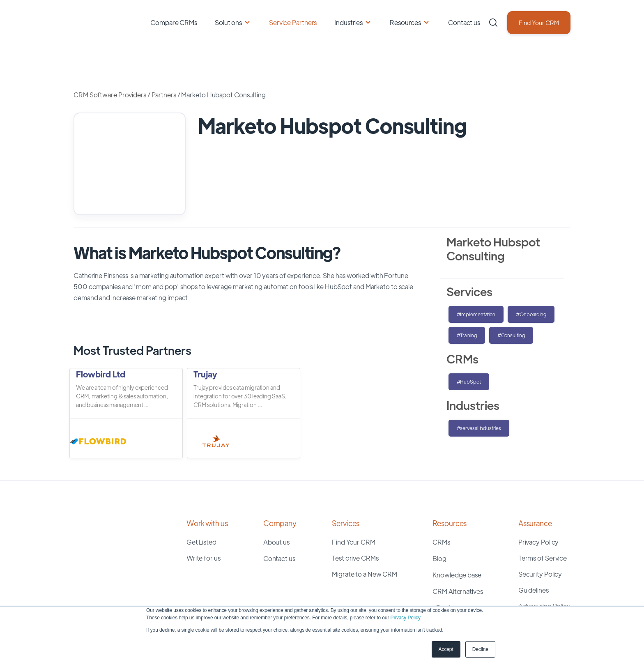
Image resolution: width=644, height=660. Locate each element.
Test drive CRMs (355, 514)
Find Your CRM (539, 22)
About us (276, 498)
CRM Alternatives (458, 547)
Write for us (204, 514)
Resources (405, 22)
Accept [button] (446, 649)
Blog (439, 514)
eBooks (444, 564)
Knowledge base (457, 531)
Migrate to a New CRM (365, 530)
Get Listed (201, 498)
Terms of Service (543, 514)
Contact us (464, 22)
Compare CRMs (174, 22)
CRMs (441, 498)
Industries (348, 22)
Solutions (228, 22)
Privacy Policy (405, 618)
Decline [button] (480, 649)
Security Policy (540, 530)
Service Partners (293, 22)
